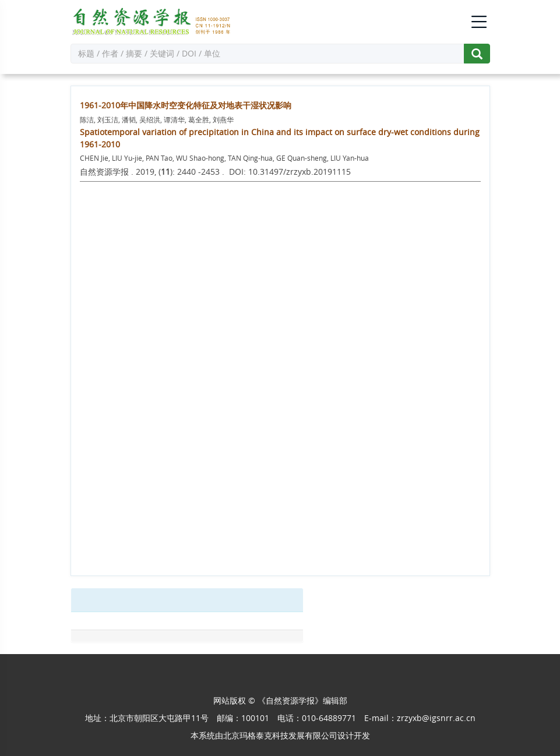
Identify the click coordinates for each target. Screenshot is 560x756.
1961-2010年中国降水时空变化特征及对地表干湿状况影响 (186, 105)
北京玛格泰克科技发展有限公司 (280, 735)
